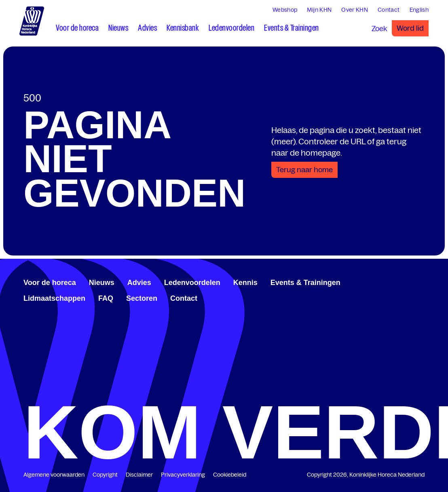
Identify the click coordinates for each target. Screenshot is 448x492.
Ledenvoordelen (192, 283)
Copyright (105, 475)
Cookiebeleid (230, 475)
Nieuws (102, 283)
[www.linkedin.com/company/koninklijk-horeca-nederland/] (402, 281)
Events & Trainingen (305, 283)
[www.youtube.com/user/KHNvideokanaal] (415, 281)
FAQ (106, 298)
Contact (184, 298)
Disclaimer (139, 475)
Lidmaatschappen (54, 298)
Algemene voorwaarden (54, 475)
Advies (139, 283)
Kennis (245, 283)
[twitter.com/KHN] (408, 281)
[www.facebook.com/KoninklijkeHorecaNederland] (395, 281)
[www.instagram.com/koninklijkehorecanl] (421, 281)
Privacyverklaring (183, 475)
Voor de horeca (50, 283)
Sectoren (142, 298)
